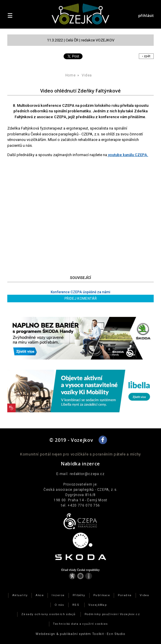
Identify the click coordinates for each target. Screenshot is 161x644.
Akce (40, 595)
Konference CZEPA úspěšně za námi (80, 292)
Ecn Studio (116, 634)
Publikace (102, 595)
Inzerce (58, 595)
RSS (76, 605)
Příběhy (79, 595)
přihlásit (146, 15)
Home (70, 75)
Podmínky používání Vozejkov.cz (112, 614)
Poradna (125, 595)
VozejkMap (98, 605)
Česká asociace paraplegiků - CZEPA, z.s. (80, 490)
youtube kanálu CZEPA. (128, 155)
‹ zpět (146, 56)
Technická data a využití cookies (81, 624)
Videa (87, 75)
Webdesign (45, 634)
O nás (60, 605)
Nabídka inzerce (80, 464)
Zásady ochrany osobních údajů (48, 614)
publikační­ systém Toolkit (82, 634)
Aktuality (20, 595)
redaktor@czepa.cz (87, 474)
